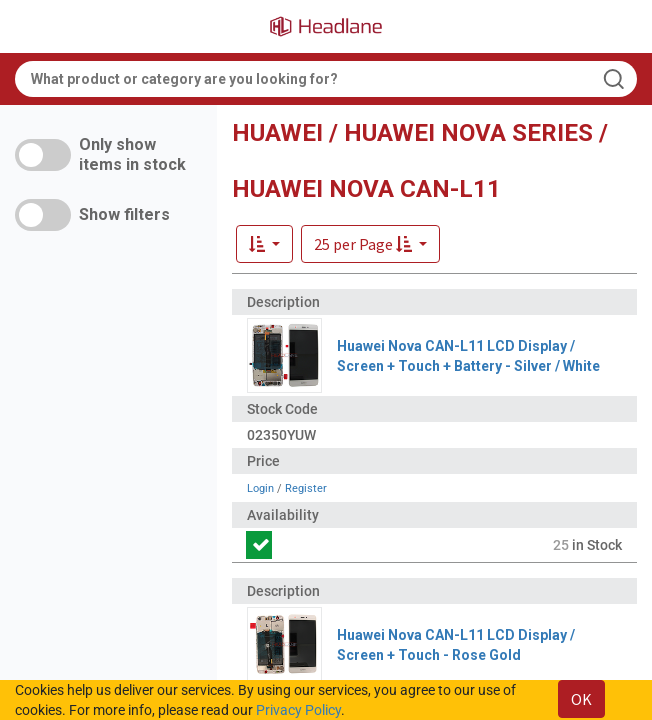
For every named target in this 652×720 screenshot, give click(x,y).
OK (581, 699)
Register (306, 488)
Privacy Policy (298, 710)
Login (260, 488)
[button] (370, 244)
